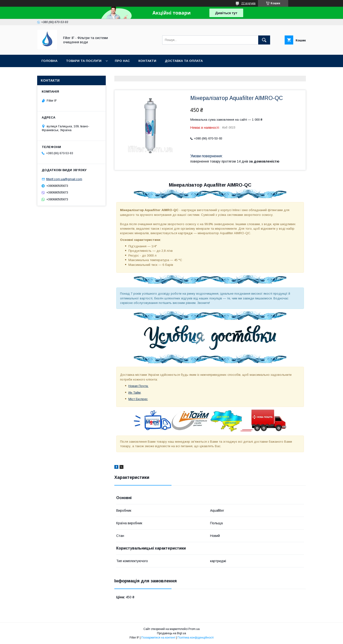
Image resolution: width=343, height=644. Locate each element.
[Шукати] (264, 40)
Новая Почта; (138, 386)
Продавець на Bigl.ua (171, 633)
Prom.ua (194, 629)
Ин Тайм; (135, 393)
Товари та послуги (84, 61)
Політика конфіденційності (196, 638)
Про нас (122, 61)
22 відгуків (248, 3)
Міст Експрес (138, 399)
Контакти (147, 61)
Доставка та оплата (184, 61)
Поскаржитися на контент (158, 638)
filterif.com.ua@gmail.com (64, 179)
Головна (49, 61)
